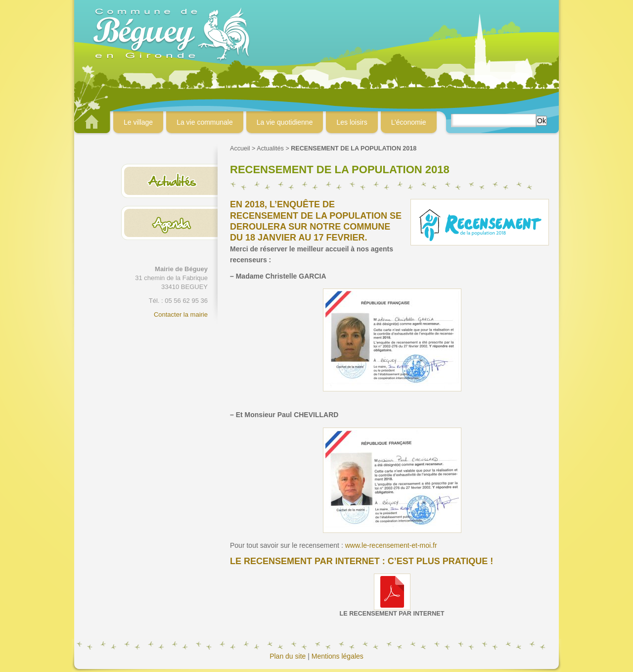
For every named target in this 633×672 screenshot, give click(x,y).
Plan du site (288, 656)
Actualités (270, 148)
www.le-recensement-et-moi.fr (391, 545)
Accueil (240, 148)
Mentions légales (338, 656)
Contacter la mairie (181, 314)
